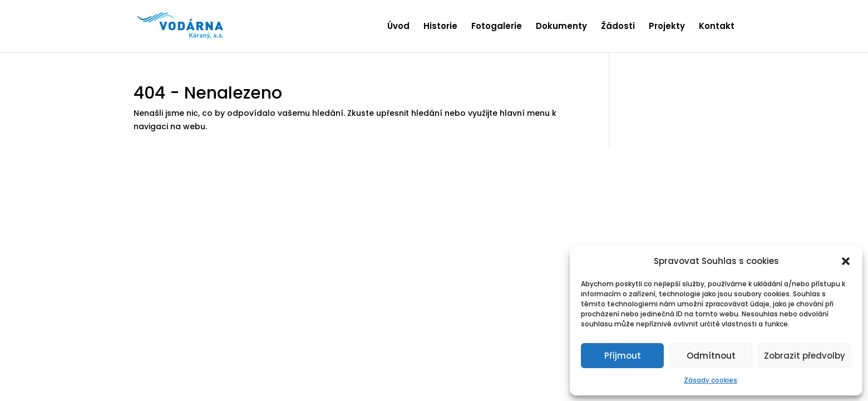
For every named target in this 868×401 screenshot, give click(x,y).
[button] (846, 261)
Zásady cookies (711, 380)
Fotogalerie (497, 27)
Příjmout (623, 356)
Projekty (667, 27)
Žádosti (618, 27)
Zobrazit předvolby (805, 356)
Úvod (398, 27)
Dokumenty (561, 27)
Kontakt (717, 27)
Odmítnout (711, 356)
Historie (440, 27)
